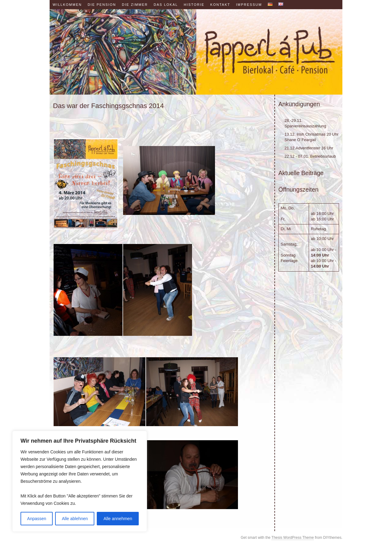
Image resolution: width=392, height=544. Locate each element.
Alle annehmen (118, 519)
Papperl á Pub (196, 52)
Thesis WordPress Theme (292, 538)
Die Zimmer (135, 5)
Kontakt (220, 5)
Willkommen (67, 5)
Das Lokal (166, 5)
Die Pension (102, 5)
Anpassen (37, 519)
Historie (194, 5)
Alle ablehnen (75, 519)
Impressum (249, 5)
